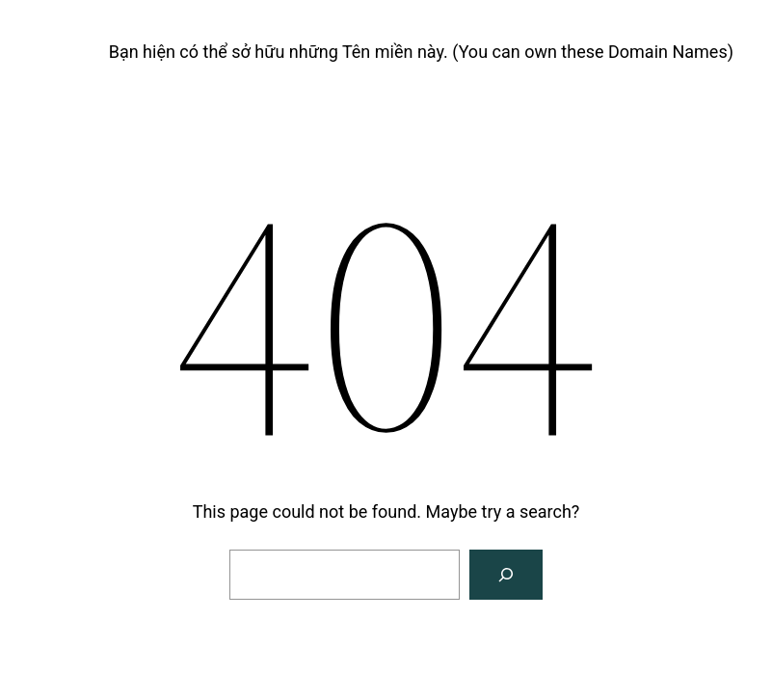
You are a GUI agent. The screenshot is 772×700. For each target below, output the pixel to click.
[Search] (506, 575)
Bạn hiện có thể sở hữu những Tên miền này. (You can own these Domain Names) (421, 52)
